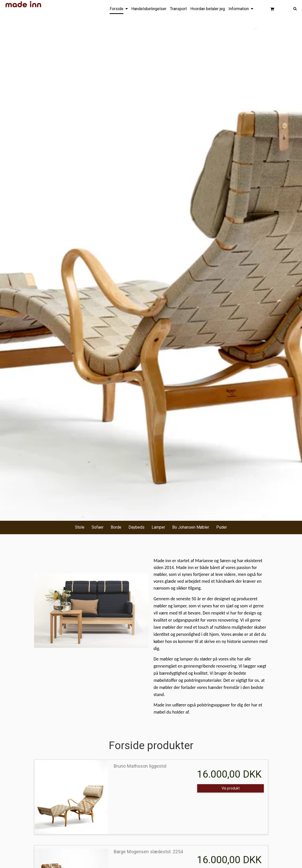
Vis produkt (231, 788)
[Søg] (291, 8)
